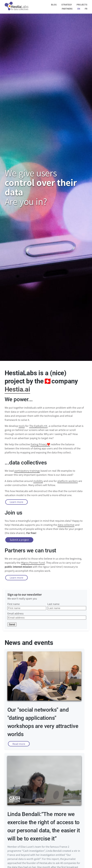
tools (22, 426)
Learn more (16, 502)
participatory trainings (27, 471)
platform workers (68, 481)
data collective (66, 525)
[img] (17, 10)
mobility (38, 481)
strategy (67, 5)
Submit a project (19, 540)
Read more (19, 744)
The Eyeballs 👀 (38, 426)
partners (67, 9)
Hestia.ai (17, 389)
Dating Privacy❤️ (40, 444)
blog (54, 5)
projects (82, 5)
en (79, 9)
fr (86, 9)
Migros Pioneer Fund (33, 563)
